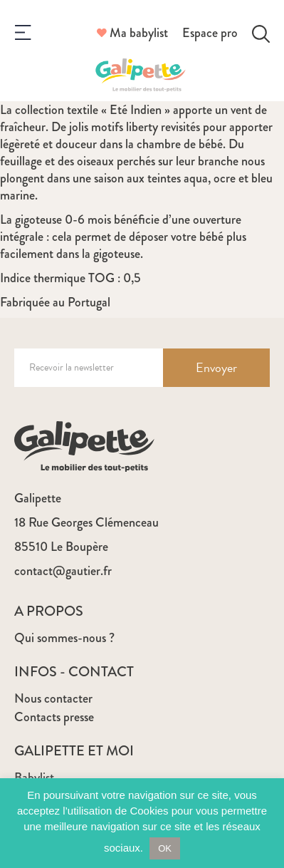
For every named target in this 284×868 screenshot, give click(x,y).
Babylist (34, 777)
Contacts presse (54, 717)
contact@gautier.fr (63, 571)
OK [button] (165, 848)
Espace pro (210, 33)
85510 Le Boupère (61, 547)
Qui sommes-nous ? (64, 638)
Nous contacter (53, 698)
